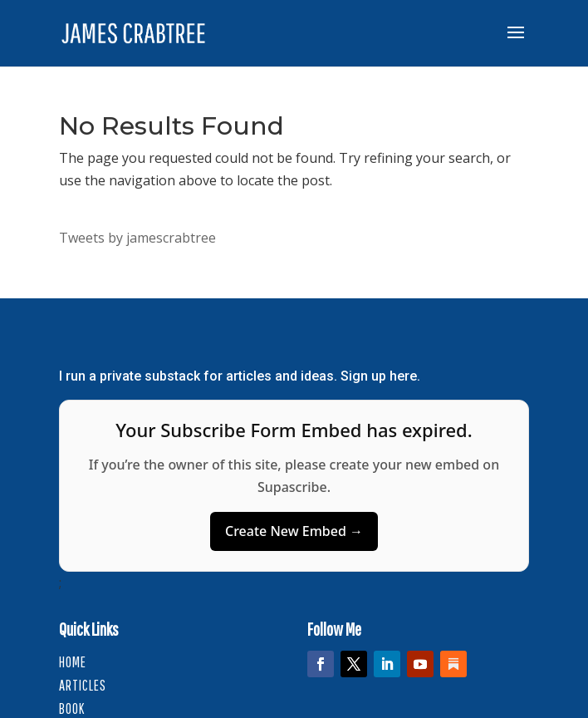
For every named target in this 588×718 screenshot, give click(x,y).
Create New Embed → (294, 531)
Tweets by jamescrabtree (137, 238)
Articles (83, 685)
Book (72, 708)
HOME (73, 662)
